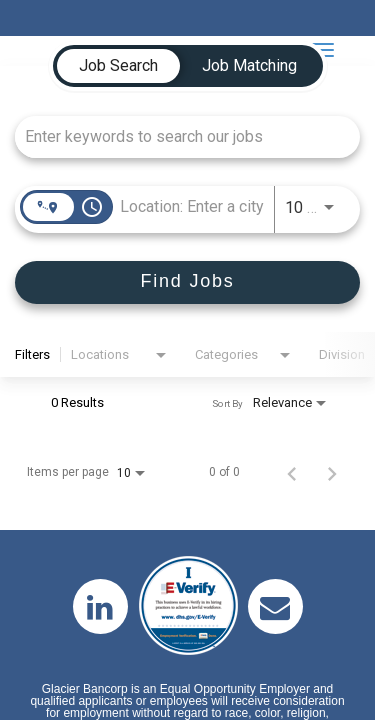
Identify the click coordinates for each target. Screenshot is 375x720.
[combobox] (177, 136)
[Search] (187, 282)
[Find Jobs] (187, 282)
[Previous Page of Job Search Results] (292, 472)
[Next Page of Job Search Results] (332, 472)
